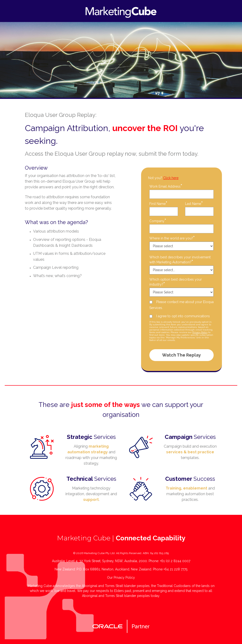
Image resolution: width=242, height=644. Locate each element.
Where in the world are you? (172, 238)
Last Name (194, 204)
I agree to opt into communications (183, 316)
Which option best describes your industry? (176, 282)
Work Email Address (166, 186)
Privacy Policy (200, 332)
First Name (158, 204)
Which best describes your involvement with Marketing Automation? (180, 260)
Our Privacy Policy (121, 578)
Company (158, 221)
